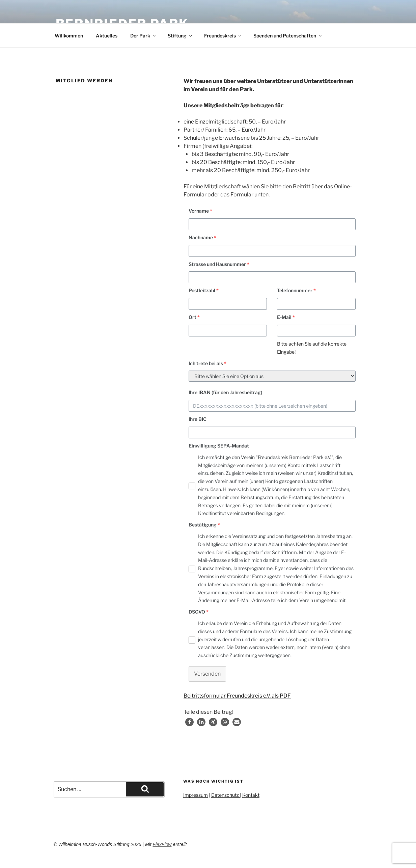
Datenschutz (226, 795)
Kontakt (251, 795)
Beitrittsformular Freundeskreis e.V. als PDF (237, 696)
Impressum (196, 795)
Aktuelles (107, 36)
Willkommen (69, 36)
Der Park (143, 36)
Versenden (207, 674)
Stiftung (180, 36)
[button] (189, 722)
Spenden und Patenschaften (288, 36)
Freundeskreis (223, 36)
